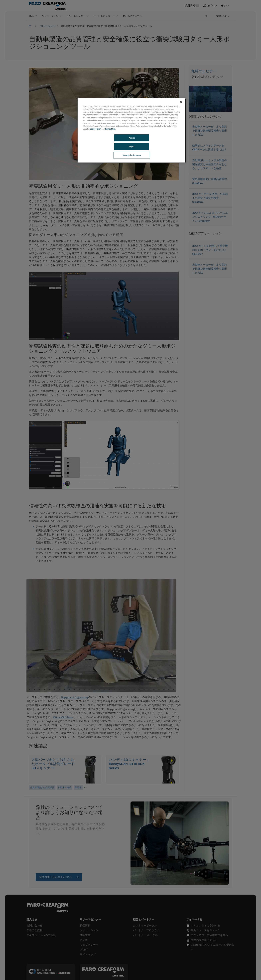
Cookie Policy (95, 129)
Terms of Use (110, 129)
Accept (132, 138)
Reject (132, 146)
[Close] (181, 102)
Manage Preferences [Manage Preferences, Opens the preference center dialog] (132, 155)
